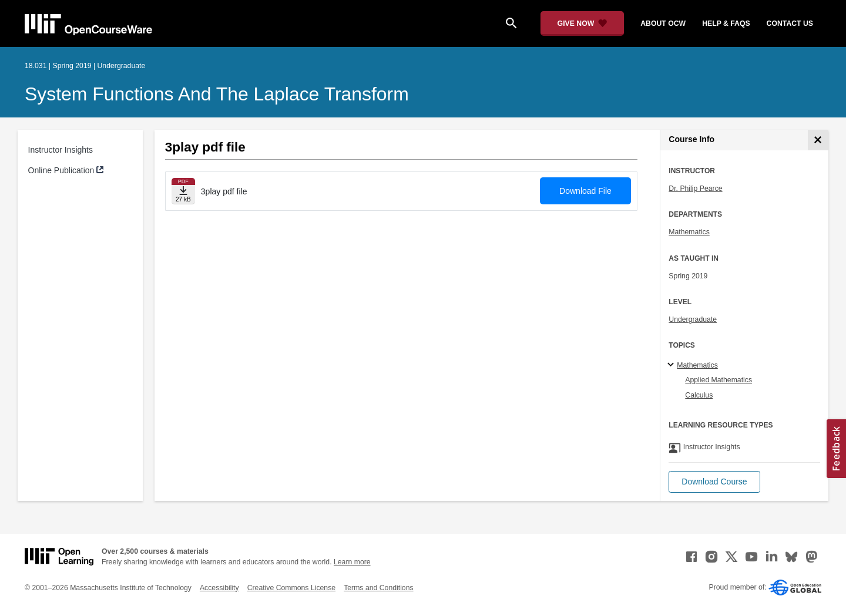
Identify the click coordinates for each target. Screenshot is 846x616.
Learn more (352, 562)
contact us (790, 23)
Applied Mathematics (719, 380)
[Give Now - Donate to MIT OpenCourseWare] (583, 23)
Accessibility (219, 588)
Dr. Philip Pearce (695, 188)
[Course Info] (818, 140)
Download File (585, 191)
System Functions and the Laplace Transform (217, 94)
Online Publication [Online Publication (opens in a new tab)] (61, 170)
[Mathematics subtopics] (672, 365)
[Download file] (183, 191)
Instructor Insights (61, 150)
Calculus (699, 395)
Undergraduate (693, 319)
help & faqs (726, 23)
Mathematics (689, 232)
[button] (714, 482)
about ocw (663, 23)
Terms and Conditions (378, 588)
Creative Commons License (291, 588)
